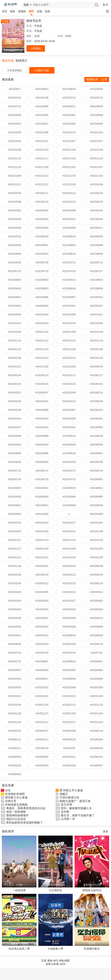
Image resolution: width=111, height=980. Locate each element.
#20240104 (15, 375)
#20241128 (42, 549)
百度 (44, 961)
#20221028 (15, 150)
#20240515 (69, 436)
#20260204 (96, 739)
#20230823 (42, 288)
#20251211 (42, 722)
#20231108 (69, 332)
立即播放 (36, 48)
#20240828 (15, 497)
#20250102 (69, 566)
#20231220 (96, 358)
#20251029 (96, 696)
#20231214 (69, 358)
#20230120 (96, 193)
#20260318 (15, 765)
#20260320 (42, 765)
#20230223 (96, 202)
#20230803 (42, 280)
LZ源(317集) (42, 70)
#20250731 (15, 661)
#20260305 (42, 757)
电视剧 (22, 11)
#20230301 (15, 210)
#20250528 (69, 627)
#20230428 (15, 228)
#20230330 (15, 219)
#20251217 (69, 722)
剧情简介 (22, 61)
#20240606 (42, 453)
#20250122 (69, 575)
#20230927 (96, 306)
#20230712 (96, 262)
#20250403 (96, 601)
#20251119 (96, 705)
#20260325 (69, 765)
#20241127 (15, 549)
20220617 (14, 89)
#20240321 (96, 419)
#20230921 (69, 306)
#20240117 (96, 375)
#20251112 (69, 705)
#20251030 (15, 705)
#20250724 (42, 653)
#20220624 (69, 89)
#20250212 (42, 583)
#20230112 (69, 193)
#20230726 (69, 271)
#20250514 (96, 618)
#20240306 (42, 410)
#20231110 (15, 340)
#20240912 (42, 505)
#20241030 (42, 531)
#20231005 (69, 314)
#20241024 (15, 531)
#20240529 (69, 445)
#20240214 (96, 393)
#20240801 (96, 479)
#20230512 (15, 236)
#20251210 (15, 722)
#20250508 (69, 618)
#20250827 (15, 670)
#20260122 (42, 739)
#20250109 (15, 575)
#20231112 (42, 340)
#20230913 (96, 297)
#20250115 (42, 575)
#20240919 (96, 505)
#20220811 (69, 106)
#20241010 (15, 523)
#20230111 (42, 193)
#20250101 (42, 566)
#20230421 (69, 219)
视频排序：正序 (97, 79)
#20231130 (96, 349)
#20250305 (42, 592)
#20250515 (15, 627)
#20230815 (96, 280)
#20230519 (69, 236)
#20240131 (96, 384)
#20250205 (15, 583)
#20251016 (42, 696)
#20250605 (96, 627)
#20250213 (69, 583)
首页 (5, 11)
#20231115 (69, 340)
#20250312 (69, 592)
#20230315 (96, 210)
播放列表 (8, 61)
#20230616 (69, 254)
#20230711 (69, 262)
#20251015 (15, 696)
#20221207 (96, 167)
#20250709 (69, 644)
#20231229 (69, 367)
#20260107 (42, 731)
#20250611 (15, 635)
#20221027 (69, 141)
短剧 (48, 11)
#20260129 (69, 739)
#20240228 (96, 401)
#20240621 (96, 453)
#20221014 (96, 132)
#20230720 (42, 271)
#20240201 (15, 393)
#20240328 (42, 427)
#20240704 (69, 462)
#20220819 (15, 115)
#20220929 (15, 132)
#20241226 (15, 566)
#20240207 (42, 393)
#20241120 (96, 540)
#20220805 (42, 106)
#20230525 (96, 236)
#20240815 (69, 488)
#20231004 (42, 314)
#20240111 (69, 375)
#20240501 (69, 427)
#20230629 (15, 262)
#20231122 (15, 349)
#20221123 (96, 158)
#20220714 (69, 98)
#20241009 (96, 514)
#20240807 (15, 488)
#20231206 (15, 358)
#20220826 (42, 115)
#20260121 (15, 739)
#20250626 (15, 644)
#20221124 (15, 167)
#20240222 (69, 401)
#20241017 (69, 523)
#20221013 (69, 132)
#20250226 (15, 592)
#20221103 (42, 150)
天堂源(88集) (15, 70)
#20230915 (15, 306)
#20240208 (69, 393)
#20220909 (96, 115)
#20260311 (69, 757)
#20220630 (96, 89)
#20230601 (42, 245)
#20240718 (96, 471)
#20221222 (42, 184)
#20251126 (15, 713)
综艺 (31, 11)
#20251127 (42, 713)
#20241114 (69, 540)
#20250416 (42, 609)
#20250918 (69, 679)
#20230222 (69, 202)
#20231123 (42, 349)
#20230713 (15, 271)
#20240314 (15, 419)
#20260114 (96, 731)
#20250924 (96, 679)
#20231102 (42, 332)
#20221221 (15, 184)
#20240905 (96, 497)
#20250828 (42, 670)
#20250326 (42, 601)
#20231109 (96, 332)
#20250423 (69, 609)
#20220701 (15, 98)
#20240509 (42, 436)
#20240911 (15, 505)
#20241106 (96, 531)
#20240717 (69, 471)
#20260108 (69, 731)
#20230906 (42, 297)
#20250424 (96, 609)
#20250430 (15, 618)
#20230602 (69, 245)
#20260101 (15, 731)
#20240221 (42, 401)
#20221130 (42, 167)
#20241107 (15, 540)
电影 (13, 11)
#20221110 (15, 158)
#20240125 (69, 384)
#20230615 (42, 254)
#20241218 (69, 557)
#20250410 (15, 609)
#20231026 (15, 332)
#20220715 (96, 98)
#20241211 (15, 557)
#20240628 (42, 462)
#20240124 (42, 384)
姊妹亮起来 (34, 21)
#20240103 (96, 367)
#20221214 (42, 176)
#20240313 (96, 410)
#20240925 (15, 514)
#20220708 (42, 98)
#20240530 (96, 445)
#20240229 (15, 410)
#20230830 (96, 288)
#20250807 (42, 661)
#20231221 (15, 367)
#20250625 (96, 635)
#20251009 (96, 687)
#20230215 (42, 202)
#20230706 (42, 262)
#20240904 (69, 497)
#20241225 (96, 557)
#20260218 (42, 748)
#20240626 (15, 462)
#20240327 (15, 427)
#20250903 (69, 670)
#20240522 (15, 445)
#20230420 (42, 219)
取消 (105, 5)
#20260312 (96, 757)
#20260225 (96, 748)
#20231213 (42, 358)
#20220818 (96, 106)
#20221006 (42, 132)
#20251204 (96, 713)
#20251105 (42, 705)
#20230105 (15, 193)
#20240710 (15, 471)
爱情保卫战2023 (92, 890)
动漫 (39, 11)
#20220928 (96, 124)
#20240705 (96, 462)
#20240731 (69, 479)
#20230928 (15, 314)
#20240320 (69, 419)
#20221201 (69, 167)
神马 (56, 961)
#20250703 (42, 644)
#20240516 (96, 436)
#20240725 (42, 479)
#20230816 (15, 288)
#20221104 (69, 150)
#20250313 (96, 592)
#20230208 (15, 202)
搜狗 (50, 961)
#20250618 (69, 635)
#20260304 (15, 757)
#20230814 (69, 280)
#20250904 (96, 670)
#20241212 (42, 557)
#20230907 (69, 297)
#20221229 (69, 184)
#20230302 (42, 210)
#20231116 (96, 340)
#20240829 (42, 497)
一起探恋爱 (19, 890)
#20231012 (15, 323)
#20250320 (15, 601)
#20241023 (96, 523)
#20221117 (42, 158)
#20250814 (69, 661)
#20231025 (96, 323)
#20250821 (96, 661)
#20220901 (69, 115)
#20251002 (42, 687)
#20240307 (69, 410)
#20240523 (42, 445)
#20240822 (96, 488)
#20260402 (15, 774)
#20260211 (15, 748)
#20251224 (96, 722)
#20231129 (69, 349)
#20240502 (96, 427)
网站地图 (64, 961)
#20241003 (42, 514)
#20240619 (69, 453)
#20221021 (42, 141)
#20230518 (42, 236)
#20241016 (42, 523)
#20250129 (96, 575)
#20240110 (42, 375)
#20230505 (69, 228)
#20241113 (42, 540)
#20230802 (15, 280)
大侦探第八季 (55, 949)
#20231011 (96, 314)
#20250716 (15, 653)
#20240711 (42, 471)
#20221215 (69, 176)
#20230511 (96, 228)
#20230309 (69, 210)
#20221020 (15, 141)
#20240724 (15, 479)
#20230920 (42, 306)
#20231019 (69, 323)
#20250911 (42, 679)
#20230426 (96, 219)
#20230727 (96, 271)
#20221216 (96, 176)
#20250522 (42, 627)
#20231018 (42, 323)
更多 (106, 831)
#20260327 (96, 765)
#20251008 (69, 687)
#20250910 (15, 679)
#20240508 (15, 436)
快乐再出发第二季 (19, 949)
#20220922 (69, 124)
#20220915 (15, 124)
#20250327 (69, 601)
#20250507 (42, 618)
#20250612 (42, 635)
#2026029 (69, 748)
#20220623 (42, 89)
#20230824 (69, 288)
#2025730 (96, 653)
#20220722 (15, 106)
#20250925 (15, 687)
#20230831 (15, 297)
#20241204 (69, 549)
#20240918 (69, 505)
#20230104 (96, 184)
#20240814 (42, 488)
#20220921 (42, 124)
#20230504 (42, 228)
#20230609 (15, 254)
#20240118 (15, 384)
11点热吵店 (56, 890)
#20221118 (69, 158)
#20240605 (15, 453)
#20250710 (96, 644)
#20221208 (15, 176)
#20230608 (96, 245)
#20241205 (96, 549)
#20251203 (69, 713)
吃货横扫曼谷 (92, 949)
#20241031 (69, 531)
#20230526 (15, 245)
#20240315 (42, 419)
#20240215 (15, 401)
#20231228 (42, 367)
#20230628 (96, 254)
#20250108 (96, 566)
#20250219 (96, 583)
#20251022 (69, 696)
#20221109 (96, 150)
